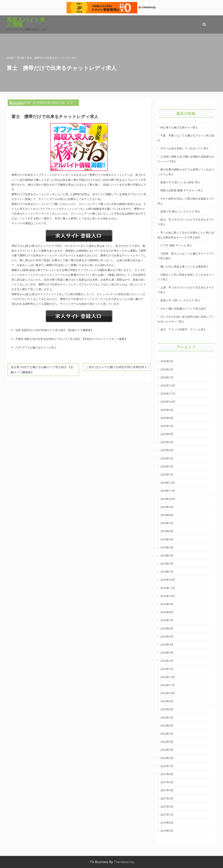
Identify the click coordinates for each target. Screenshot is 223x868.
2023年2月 (167, 661)
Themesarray (124, 862)
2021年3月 (167, 798)
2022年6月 (167, 726)
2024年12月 (168, 483)
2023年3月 (167, 653)
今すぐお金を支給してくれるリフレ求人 (185, 148)
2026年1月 (167, 377)
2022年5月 (167, 734)
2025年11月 (168, 394)
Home (10, 58)
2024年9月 (167, 507)
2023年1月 (167, 669)
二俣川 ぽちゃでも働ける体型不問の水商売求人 (117, 367)
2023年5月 (167, 636)
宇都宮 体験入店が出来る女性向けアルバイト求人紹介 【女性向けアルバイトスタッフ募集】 (71, 339)
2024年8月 (167, 515)
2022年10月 (168, 693)
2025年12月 (168, 385)
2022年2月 (167, 758)
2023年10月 (168, 596)
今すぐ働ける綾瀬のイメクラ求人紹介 (183, 308)
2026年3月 (167, 361)
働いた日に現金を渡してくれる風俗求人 (185, 266)
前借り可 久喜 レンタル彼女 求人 (180, 182)
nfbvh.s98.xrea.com (49, 103)
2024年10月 (168, 499)
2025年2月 (167, 466)
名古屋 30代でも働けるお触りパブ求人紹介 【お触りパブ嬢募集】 (42, 370)
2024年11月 (168, 491)
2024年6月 (167, 531)
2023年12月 (168, 580)
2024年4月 (167, 547)
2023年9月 (167, 604)
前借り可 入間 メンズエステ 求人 (180, 300)
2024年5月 (167, 539)
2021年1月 (167, 815)
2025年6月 (167, 434)
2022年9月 (167, 701)
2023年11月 (168, 588)
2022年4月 (167, 742)
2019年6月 (167, 823)
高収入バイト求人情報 (26, 22)
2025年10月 (168, 402)
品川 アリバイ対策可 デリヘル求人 (183, 329)
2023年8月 (167, 612)
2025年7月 (167, 426)
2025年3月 (167, 458)
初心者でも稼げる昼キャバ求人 (179, 127)
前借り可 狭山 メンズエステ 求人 (180, 211)
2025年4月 (167, 450)
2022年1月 (167, 766)
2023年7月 (167, 620)
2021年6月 (167, 774)
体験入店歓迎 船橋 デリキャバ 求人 (182, 190)
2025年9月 (167, 410)
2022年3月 (167, 750)
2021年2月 (167, 806)
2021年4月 (167, 790)
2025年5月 (167, 442)
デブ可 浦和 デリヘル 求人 (176, 245)
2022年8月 (167, 709)
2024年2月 (167, 564)
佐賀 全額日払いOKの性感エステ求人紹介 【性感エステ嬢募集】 (54, 330)
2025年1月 (167, 474)
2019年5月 (167, 831)
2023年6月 (167, 628)
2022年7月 (167, 717)
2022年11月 (168, 685)
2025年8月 (167, 418)
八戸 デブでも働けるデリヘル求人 (36, 347)
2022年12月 (168, 677)
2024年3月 (167, 555)
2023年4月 (167, 645)
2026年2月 (167, 369)
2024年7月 (167, 523)
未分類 (20, 58)
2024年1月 (167, 572)
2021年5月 (167, 782)
